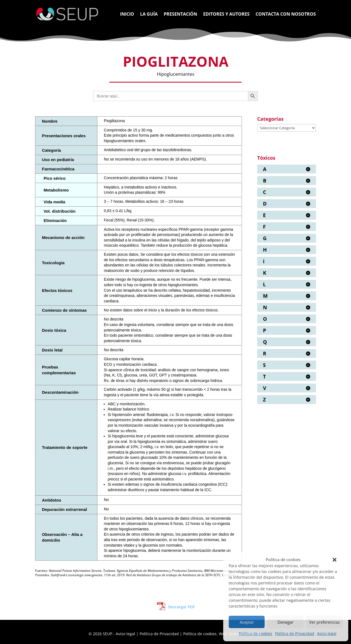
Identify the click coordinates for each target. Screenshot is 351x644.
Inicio (127, 15)
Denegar (285, 622)
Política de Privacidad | (161, 634)
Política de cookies (256, 633)
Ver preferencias (324, 622)
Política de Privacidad (295, 633)
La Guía (149, 15)
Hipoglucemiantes (176, 74)
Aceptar (247, 622)
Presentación (180, 15)
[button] (335, 560)
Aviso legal (327, 633)
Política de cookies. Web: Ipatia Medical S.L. (223, 634)
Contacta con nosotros (286, 15)
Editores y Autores (226, 15)
